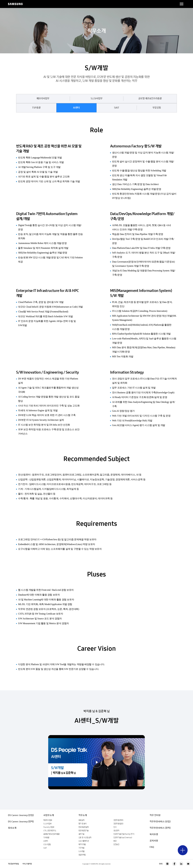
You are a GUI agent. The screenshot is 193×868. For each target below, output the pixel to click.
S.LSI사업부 (97, 98)
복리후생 (154, 834)
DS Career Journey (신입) (21, 815)
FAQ (152, 847)
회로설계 (81, 820)
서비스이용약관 (27, 864)
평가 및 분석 (82, 824)
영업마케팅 (82, 855)
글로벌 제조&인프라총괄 (150, 98)
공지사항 (154, 841)
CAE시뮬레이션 (84, 841)
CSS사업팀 (47, 844)
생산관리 (116, 831)
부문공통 (157, 108)
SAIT (117, 108)
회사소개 (12, 828)
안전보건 (116, 844)
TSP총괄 (36, 108)
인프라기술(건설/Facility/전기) (124, 834)
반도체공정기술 (84, 831)
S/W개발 (82, 851)
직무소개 (83, 815)
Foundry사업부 (49, 827)
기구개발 (81, 848)
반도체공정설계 (84, 827)
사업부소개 (49, 815)
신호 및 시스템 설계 (85, 837)
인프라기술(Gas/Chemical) (123, 837)
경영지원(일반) (118, 824)
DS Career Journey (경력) (21, 822)
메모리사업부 (43, 98)
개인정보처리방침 (13, 864)
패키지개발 (82, 844)
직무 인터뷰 (155, 815)
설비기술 (81, 834)
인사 (115, 827)
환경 (115, 841)
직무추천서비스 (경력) (160, 828)
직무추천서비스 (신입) (160, 822)
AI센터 (76, 108)
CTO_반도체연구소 (50, 831)
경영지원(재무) (118, 820)
